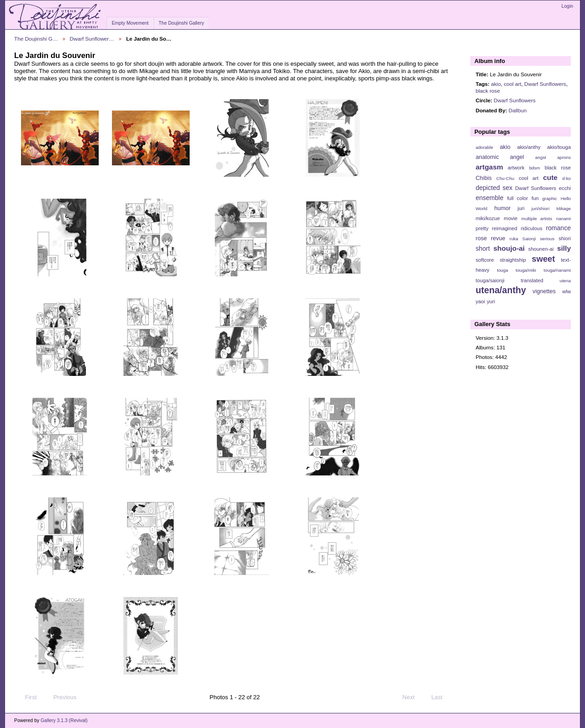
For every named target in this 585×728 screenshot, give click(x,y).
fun (535, 198)
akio (496, 84)
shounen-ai (541, 249)
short (483, 248)
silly (564, 248)
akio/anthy (529, 147)
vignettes (544, 291)
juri (521, 208)
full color (517, 198)
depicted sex (494, 188)
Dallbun (518, 110)
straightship (513, 260)
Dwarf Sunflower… (92, 39)
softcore (485, 260)
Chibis (484, 178)
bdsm (535, 168)
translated (532, 280)
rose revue (491, 238)
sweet (544, 259)
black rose (488, 91)
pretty (482, 228)
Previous (61, 697)
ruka (514, 239)
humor (502, 208)
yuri (491, 301)
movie (511, 218)
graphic (550, 198)
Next (412, 697)
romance (558, 228)
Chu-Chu (505, 178)
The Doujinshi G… (36, 39)
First (27, 697)
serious (547, 239)
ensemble (490, 198)
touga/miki (526, 270)
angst (541, 157)
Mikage (564, 208)
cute (550, 177)
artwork (516, 168)
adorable (484, 147)
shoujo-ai (509, 248)
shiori (565, 238)
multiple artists (537, 219)
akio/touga (559, 147)
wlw (566, 291)
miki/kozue (488, 218)
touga (503, 270)
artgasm (489, 167)
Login (567, 6)
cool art (512, 84)
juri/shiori (540, 208)
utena (565, 281)
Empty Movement (130, 23)
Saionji (529, 239)
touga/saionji (490, 280)
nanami (564, 219)
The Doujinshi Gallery (181, 23)
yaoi (481, 301)
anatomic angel (500, 157)
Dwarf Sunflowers (545, 84)
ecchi (565, 188)
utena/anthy (501, 290)
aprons (564, 157)
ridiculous (531, 228)
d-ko (566, 178)
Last (441, 697)
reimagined (505, 228)
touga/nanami (557, 270)
